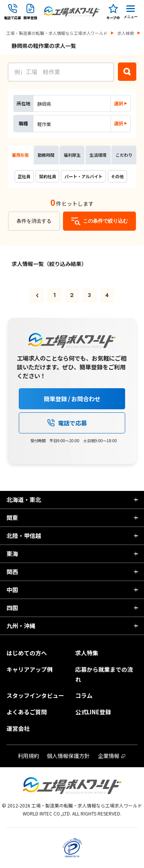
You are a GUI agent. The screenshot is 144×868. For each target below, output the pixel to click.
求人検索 (126, 33)
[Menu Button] (131, 12)
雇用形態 (20, 155)
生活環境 (98, 155)
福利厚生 (72, 155)
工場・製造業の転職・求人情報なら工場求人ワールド (57, 33)
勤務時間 (46, 155)
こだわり (124, 155)
